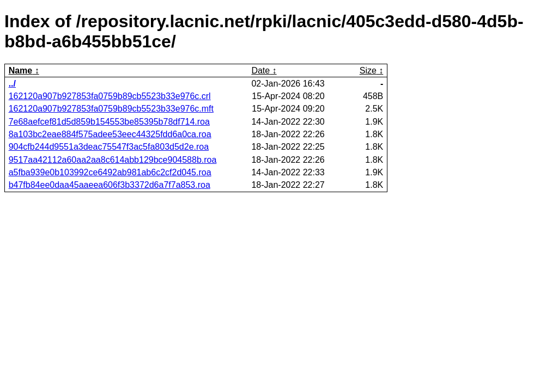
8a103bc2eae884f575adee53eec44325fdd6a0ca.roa (110, 134)
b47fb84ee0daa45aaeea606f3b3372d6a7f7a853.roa (110, 185)
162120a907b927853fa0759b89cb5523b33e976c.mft (111, 109)
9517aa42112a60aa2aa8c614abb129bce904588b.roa (113, 160)
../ (12, 84)
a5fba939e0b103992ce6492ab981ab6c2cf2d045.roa (110, 172)
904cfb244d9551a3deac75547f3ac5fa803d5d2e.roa (109, 147)
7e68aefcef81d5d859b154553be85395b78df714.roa (109, 122)
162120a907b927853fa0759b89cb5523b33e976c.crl (110, 96)
